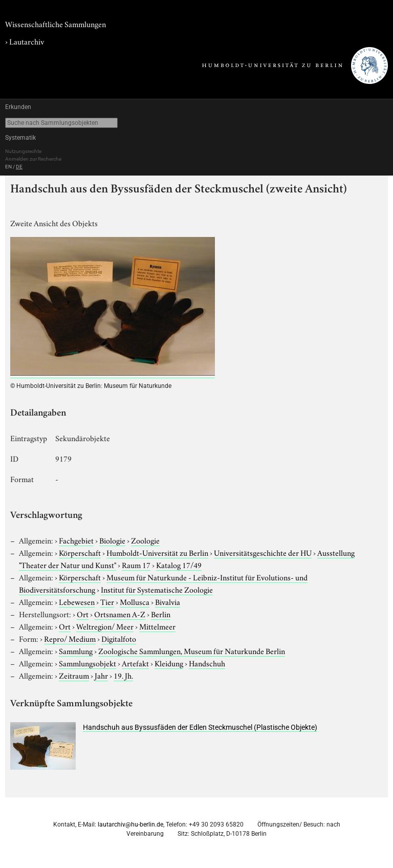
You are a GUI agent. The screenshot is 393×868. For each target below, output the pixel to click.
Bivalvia (168, 601)
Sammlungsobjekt (88, 663)
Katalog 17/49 (179, 565)
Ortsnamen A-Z (120, 614)
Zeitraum (74, 675)
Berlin (161, 614)
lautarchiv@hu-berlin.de (130, 824)
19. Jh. (123, 675)
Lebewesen (77, 601)
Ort (83, 614)
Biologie (112, 540)
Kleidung (169, 663)
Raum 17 (136, 565)
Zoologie (145, 540)
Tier (107, 601)
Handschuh (207, 663)
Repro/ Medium (70, 638)
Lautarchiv (27, 41)
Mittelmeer (157, 626)
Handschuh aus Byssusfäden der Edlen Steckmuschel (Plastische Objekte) (200, 727)
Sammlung (76, 650)
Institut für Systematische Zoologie (157, 589)
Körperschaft (80, 552)
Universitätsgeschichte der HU (263, 552)
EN (8, 167)
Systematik (20, 138)
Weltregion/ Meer (105, 626)
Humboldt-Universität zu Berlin (157, 552)
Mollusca (135, 601)
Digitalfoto (119, 638)
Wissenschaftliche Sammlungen (56, 24)
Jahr (101, 675)
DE (19, 167)
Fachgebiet (76, 540)
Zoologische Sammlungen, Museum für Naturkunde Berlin (192, 650)
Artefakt (135, 663)
